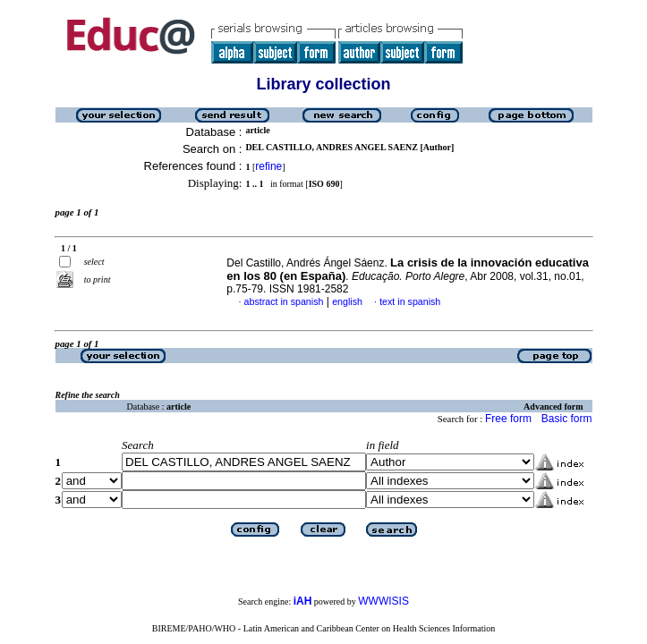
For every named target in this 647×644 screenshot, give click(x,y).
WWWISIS (383, 601)
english (347, 301)
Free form (508, 419)
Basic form (567, 419)
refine (268, 166)
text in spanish (410, 301)
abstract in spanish (284, 301)
